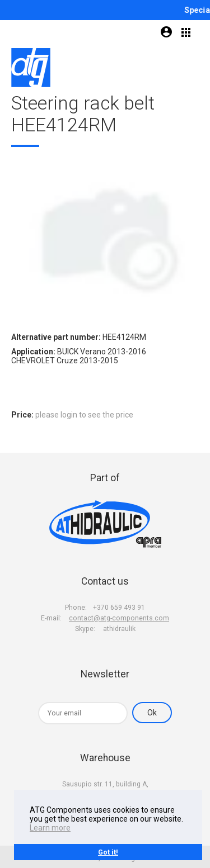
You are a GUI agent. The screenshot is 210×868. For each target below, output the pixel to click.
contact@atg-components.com (119, 618)
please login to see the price (84, 415)
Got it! (108, 852)
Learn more (50, 828)
